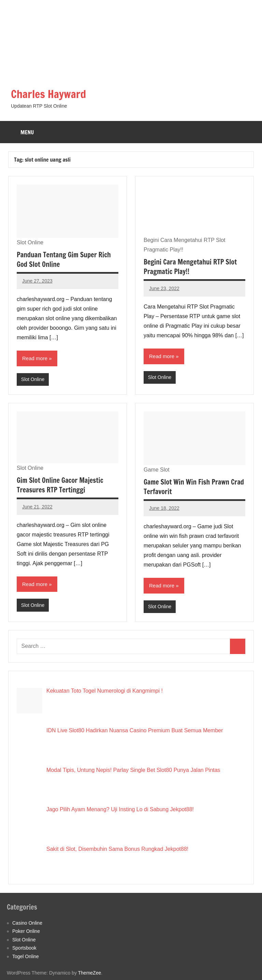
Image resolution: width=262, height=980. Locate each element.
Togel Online (26, 956)
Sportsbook (24, 948)
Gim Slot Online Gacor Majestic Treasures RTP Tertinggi (60, 485)
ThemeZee (90, 973)
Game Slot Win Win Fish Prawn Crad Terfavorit (194, 487)
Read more (35, 358)
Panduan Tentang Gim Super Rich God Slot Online (64, 260)
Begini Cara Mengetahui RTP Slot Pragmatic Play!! (190, 267)
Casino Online (27, 923)
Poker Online (26, 931)
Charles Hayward (48, 94)
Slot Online (33, 379)
